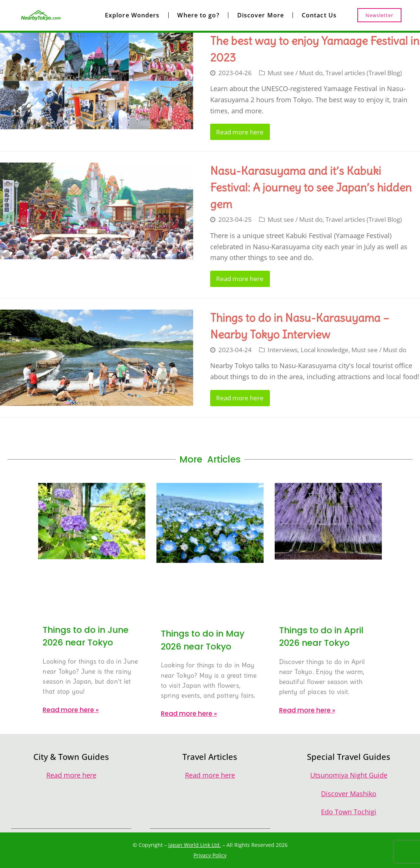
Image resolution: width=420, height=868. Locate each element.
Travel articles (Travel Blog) (364, 73)
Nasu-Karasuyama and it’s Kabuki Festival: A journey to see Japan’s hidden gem (311, 187)
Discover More (261, 15)
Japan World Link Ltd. (195, 845)
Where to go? (198, 15)
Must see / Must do (295, 73)
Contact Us (319, 15)
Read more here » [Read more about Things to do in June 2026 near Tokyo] (71, 710)
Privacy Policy (210, 855)
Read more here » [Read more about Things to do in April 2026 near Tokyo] (307, 710)
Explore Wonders (132, 15)
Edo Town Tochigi (349, 812)
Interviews (283, 350)
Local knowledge (325, 350)
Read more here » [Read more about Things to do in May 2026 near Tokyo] (189, 714)
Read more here (240, 132)
